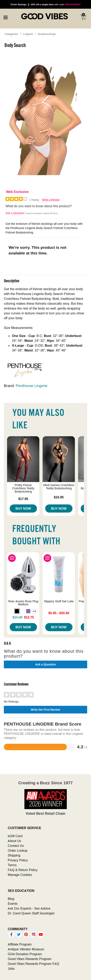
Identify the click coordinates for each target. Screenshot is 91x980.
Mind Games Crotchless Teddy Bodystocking (59, 487)
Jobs (11, 968)
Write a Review (51, 200)
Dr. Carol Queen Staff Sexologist (31, 913)
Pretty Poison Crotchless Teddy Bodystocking (23, 488)
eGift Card (15, 836)
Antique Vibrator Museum (26, 949)
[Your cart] (83, 17)
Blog (11, 899)
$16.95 (59, 497)
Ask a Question (15, 213)
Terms (12, 865)
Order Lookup (18, 850)
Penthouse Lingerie (32, 386)
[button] (17, 611)
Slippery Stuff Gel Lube (59, 601)
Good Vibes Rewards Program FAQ (33, 964)
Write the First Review (45, 710)
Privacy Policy (18, 860)
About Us (14, 841)
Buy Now (23, 508)
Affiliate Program (20, 944)
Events (13, 904)
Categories (11, 34)
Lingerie (28, 34)
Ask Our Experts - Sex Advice (29, 908)
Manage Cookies (20, 875)
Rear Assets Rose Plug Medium (23, 603)
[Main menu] (5, 17)
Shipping (14, 855)
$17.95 (23, 499)
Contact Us (16, 846)
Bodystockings (47, 34)
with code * (45, 4)
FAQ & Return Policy (23, 870)
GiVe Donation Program (25, 954)
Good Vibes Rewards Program (30, 959)
